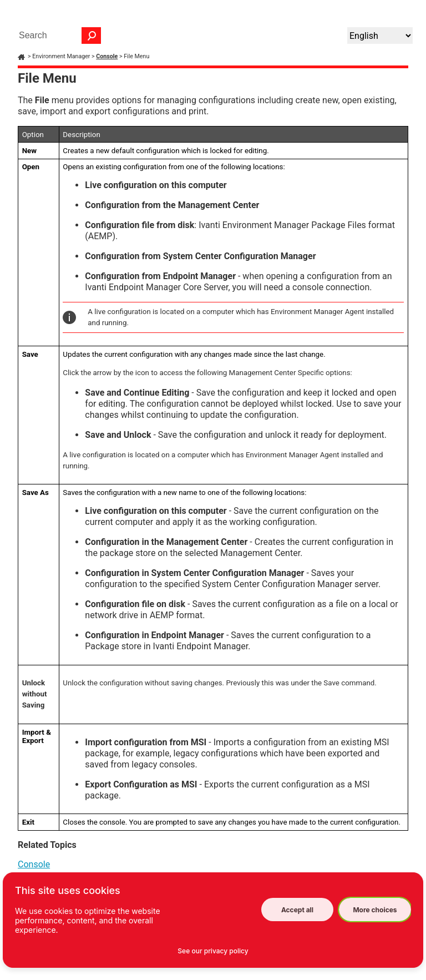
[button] (92, 36)
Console (107, 56)
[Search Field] (57, 36)
